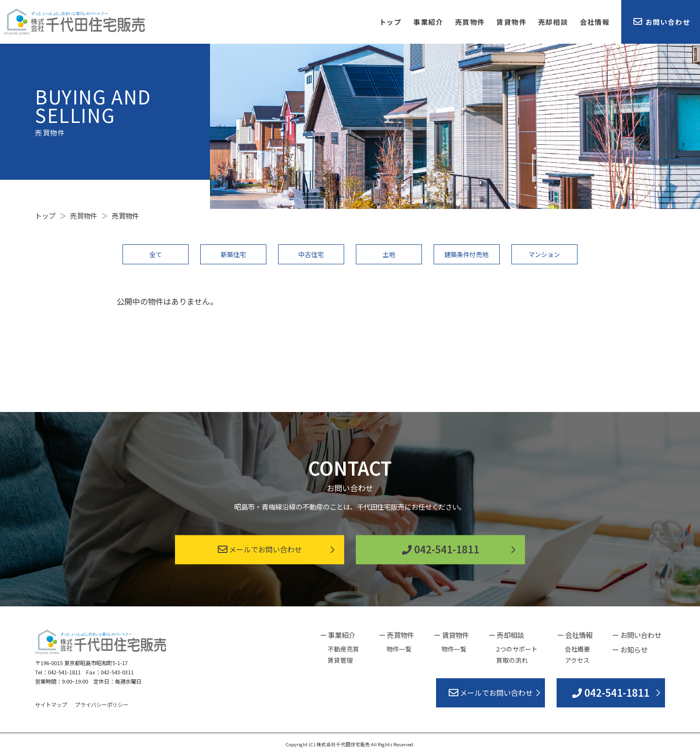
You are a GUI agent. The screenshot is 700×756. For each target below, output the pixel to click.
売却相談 (553, 22)
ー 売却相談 (506, 635)
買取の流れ (512, 660)
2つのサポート (517, 649)
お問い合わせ (662, 22)
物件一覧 (399, 649)
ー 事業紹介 (338, 635)
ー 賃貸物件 (451, 635)
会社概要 (577, 649)
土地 (389, 254)
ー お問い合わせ (637, 635)
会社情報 (595, 22)
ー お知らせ (630, 649)
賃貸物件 (511, 22)
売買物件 (470, 22)
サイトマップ (51, 704)
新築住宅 (233, 254)
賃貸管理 (340, 660)
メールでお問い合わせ (260, 550)
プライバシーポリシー (102, 704)
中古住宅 (311, 254)
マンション (544, 254)
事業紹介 (428, 22)
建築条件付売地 (466, 254)
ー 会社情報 (575, 635)
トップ (390, 22)
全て (156, 254)
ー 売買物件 (396, 635)
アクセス (577, 660)
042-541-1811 (441, 550)
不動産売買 (343, 649)
